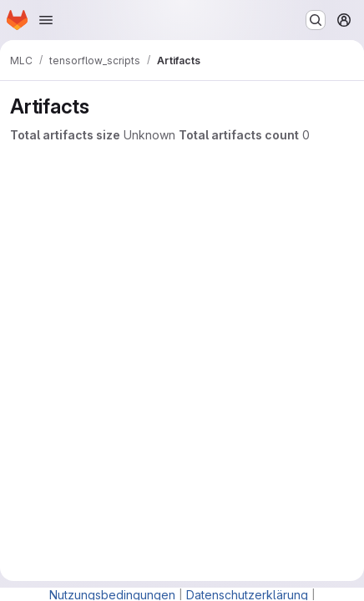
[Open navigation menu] (46, 20)
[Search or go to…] (316, 20)
